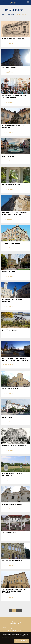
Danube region (10, 15)
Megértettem (22, 641)
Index (3, 15)
